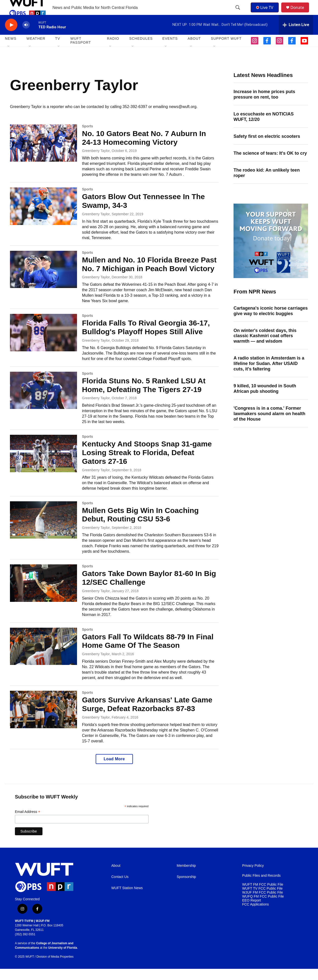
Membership (186, 877)
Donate (300, 13)
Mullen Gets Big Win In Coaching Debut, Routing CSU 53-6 (140, 526)
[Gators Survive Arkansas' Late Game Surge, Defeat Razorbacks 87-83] (43, 721)
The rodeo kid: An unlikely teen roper (267, 184)
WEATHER (36, 50)
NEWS (11, 50)
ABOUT (194, 50)
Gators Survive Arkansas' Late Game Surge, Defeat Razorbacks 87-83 (147, 715)
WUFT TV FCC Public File (262, 900)
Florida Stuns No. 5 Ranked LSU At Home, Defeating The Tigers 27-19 (144, 396)
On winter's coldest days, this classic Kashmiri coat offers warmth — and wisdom (265, 347)
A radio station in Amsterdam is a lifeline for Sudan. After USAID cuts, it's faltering (269, 375)
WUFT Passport (81, 52)
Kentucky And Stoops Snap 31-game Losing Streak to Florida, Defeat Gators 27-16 (147, 464)
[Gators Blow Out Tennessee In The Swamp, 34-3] (43, 217)
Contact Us (120, 888)
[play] (11, 36)
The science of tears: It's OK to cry (270, 164)
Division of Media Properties (55, 968)
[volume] (26, 36)
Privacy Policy (253, 877)
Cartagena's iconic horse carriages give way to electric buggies (271, 322)
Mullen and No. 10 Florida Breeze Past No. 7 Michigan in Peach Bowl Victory (149, 275)
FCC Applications (256, 916)
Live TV (266, 13)
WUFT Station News (127, 899)
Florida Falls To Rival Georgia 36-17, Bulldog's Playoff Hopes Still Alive (146, 338)
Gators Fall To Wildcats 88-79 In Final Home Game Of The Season (148, 652)
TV (58, 50)
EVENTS (170, 50)
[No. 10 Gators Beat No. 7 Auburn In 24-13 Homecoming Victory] (43, 154)
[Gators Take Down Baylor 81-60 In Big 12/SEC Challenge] (43, 594)
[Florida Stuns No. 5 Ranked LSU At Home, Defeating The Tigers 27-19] (43, 401)
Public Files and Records (261, 887)
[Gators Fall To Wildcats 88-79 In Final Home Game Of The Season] (43, 657)
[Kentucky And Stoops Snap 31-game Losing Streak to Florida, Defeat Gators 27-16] (43, 465)
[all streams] (296, 36)
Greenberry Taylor (96, 162)
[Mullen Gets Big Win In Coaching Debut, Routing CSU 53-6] (43, 531)
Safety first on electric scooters (267, 147)
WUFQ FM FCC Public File (263, 908)
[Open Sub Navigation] (9, 58)
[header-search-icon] (238, 13)
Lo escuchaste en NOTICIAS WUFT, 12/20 (264, 128)
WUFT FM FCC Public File (263, 896)
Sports (87, 137)
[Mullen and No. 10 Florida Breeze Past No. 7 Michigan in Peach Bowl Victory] (43, 281)
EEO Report (252, 912)
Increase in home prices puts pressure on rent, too (264, 106)
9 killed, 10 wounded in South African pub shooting (265, 400)
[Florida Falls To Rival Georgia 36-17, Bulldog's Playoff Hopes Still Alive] (43, 344)
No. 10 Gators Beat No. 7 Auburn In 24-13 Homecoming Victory (144, 149)
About (116, 877)
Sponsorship (186, 888)
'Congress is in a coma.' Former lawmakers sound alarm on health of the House (269, 425)
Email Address (28, 823)
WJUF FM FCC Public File (263, 904)
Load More (114, 770)
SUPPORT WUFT (226, 50)
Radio (113, 50)
